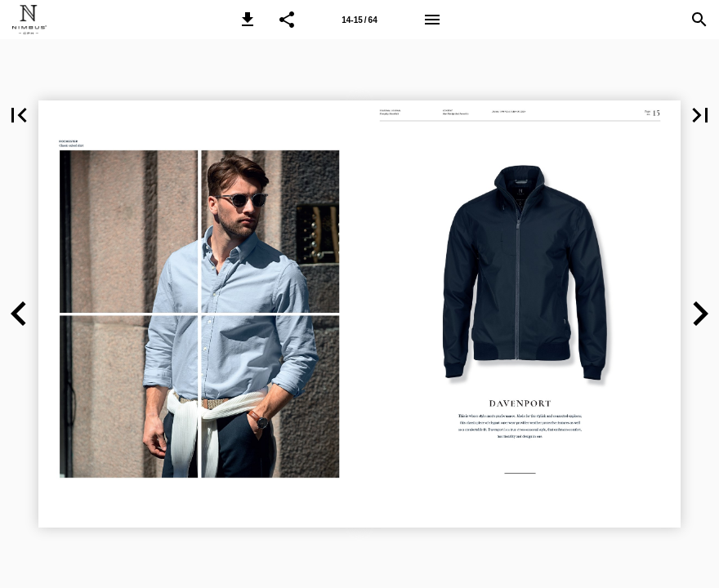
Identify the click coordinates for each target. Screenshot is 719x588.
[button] (248, 20)
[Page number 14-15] (359, 20)
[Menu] (432, 20)
